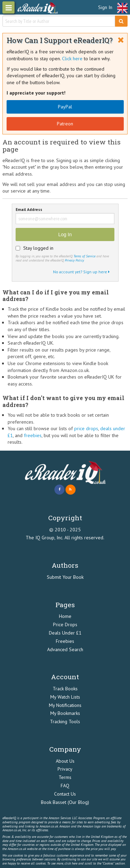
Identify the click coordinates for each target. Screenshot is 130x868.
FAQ (65, 786)
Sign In (105, 7)
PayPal (65, 107)
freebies (33, 435)
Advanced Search (65, 649)
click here (71, 863)
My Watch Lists (65, 697)
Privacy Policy (74, 260)
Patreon (65, 124)
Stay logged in (38, 248)
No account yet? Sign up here (81, 272)
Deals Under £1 (65, 633)
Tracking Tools (65, 721)
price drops (86, 428)
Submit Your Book (65, 577)
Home (65, 616)
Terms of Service (84, 256)
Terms (65, 777)
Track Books (65, 689)
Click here (72, 59)
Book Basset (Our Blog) (65, 802)
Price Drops (65, 625)
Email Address (29, 210)
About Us (65, 761)
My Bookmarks (65, 713)
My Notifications (65, 705)
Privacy (65, 769)
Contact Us (65, 794)
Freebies (65, 641)
